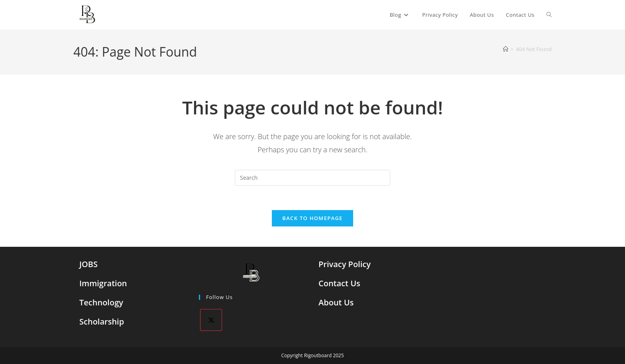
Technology (101, 302)
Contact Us (339, 283)
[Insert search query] (312, 178)
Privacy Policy (345, 264)
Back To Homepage (312, 218)
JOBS (88, 264)
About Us (336, 302)
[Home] (506, 49)
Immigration (103, 283)
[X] (211, 320)
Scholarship (102, 322)
